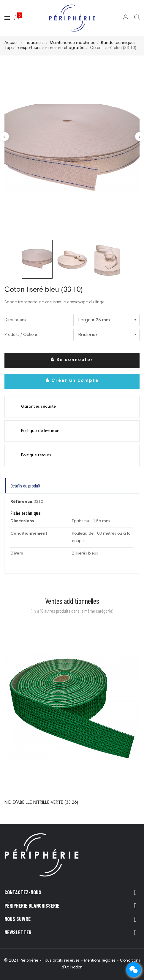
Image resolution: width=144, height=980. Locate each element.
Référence (21, 502)
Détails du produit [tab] (26, 486)
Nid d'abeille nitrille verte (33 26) (41, 803)
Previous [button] (4, 136)
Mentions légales (100, 961)
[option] (72, 149)
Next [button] (140, 136)
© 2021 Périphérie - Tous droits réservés (42, 961)
